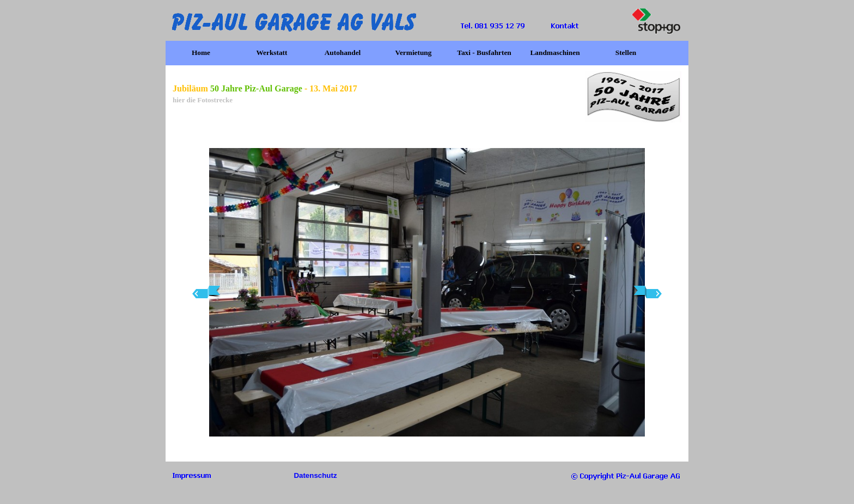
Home (201, 53)
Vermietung (414, 53)
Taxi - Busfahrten (484, 53)
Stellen (626, 53)
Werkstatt (272, 53)
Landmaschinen (555, 53)
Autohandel (343, 53)
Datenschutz (315, 475)
